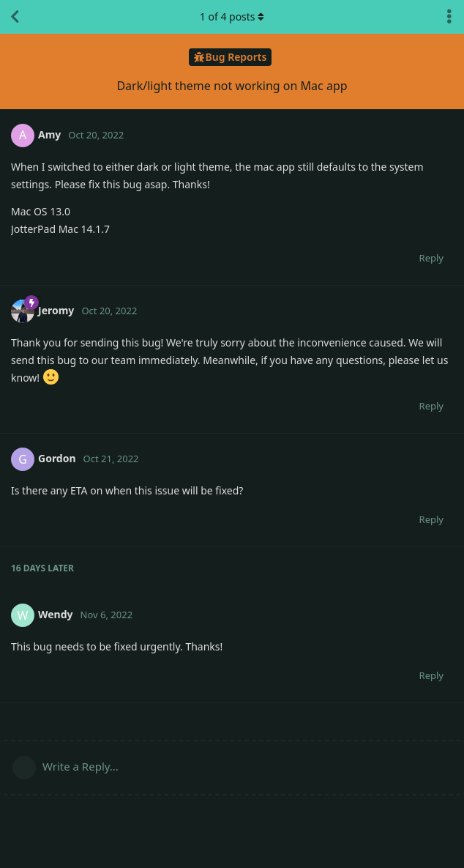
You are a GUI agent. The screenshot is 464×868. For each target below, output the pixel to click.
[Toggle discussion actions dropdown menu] (449, 17)
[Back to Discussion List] (15, 17)
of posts (232, 16)
